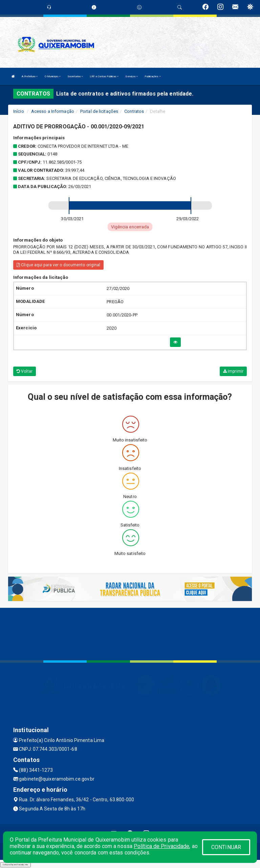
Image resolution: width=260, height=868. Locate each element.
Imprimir (233, 371)
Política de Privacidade (161, 846)
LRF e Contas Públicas (104, 76)
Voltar (25, 371)
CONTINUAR (226, 847)
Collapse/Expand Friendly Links (15, 865)
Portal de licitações (99, 111)
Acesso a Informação (53, 111)
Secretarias (75, 76)
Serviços (132, 76)
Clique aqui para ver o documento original (58, 265)
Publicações (153, 76)
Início (19, 111)
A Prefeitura (30, 76)
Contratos (134, 111)
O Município (53, 76)
